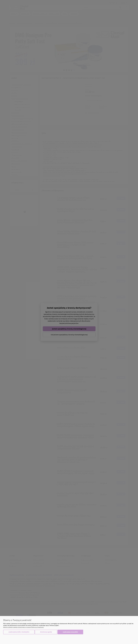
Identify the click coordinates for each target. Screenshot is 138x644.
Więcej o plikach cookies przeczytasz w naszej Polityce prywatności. (24, 627)
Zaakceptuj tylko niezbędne (19, 632)
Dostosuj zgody (46, 632)
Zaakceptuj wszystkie (70, 632)
